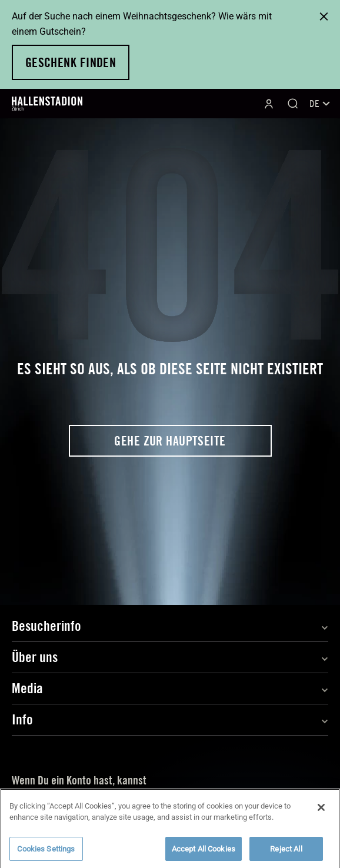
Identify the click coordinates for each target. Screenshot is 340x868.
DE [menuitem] (320, 104)
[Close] (321, 810)
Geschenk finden (71, 62)
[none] (319, 104)
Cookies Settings (46, 851)
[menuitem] (319, 104)
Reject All (286, 851)
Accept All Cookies (204, 851)
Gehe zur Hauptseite (170, 441)
